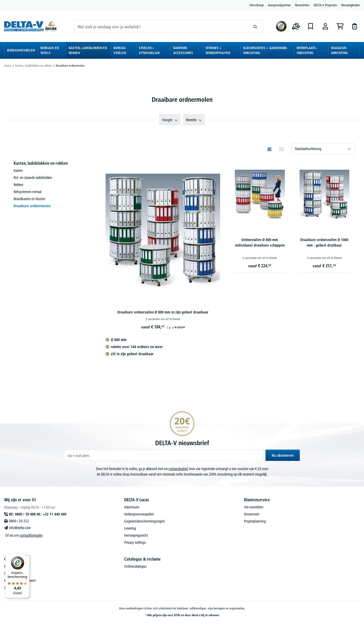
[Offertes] (355, 26)
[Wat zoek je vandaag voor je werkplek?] (161, 26)
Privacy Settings (135, 542)
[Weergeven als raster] (269, 149)
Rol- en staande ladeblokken (33, 178)
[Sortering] (323, 149)
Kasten (18, 171)
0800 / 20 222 (19, 521)
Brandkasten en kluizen (29, 199)
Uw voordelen (254, 507)
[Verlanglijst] (311, 26)
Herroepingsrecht (136, 535)
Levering (130, 528)
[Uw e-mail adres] (164, 455)
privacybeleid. (179, 469)
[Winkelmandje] (340, 26)
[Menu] (26, 557)
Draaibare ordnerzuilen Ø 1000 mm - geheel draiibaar (324, 243)
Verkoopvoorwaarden (139, 514)
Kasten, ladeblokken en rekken (41, 163)
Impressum (132, 507)
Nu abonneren (283, 455)
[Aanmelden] (325, 26)
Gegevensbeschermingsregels (145, 521)
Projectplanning (255, 521)
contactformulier (31, 535)
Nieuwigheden (351, 5)
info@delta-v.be (20, 528)
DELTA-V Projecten (325, 5)
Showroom (252, 514)
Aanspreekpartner (279, 5)
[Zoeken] (255, 26)
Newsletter (302, 5)
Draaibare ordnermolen (32, 206)
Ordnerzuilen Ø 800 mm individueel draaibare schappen (260, 243)
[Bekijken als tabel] (281, 149)
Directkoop (257, 5)
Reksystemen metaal (28, 192)
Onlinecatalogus (135, 566)
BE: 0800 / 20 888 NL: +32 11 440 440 (38, 514)
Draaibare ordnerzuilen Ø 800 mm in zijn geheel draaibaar (163, 312)
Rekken (18, 185)
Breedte (194, 120)
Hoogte (170, 120)
